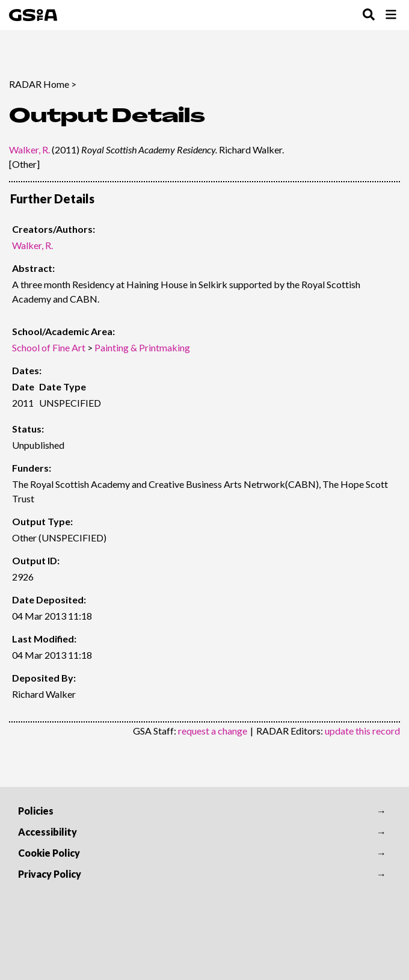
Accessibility (48, 832)
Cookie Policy (49, 853)
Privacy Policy (50, 874)
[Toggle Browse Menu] (391, 15)
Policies (36, 811)
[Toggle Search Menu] (369, 15)
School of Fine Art (49, 347)
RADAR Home (39, 84)
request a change (213, 731)
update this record (362, 731)
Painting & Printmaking (142, 347)
